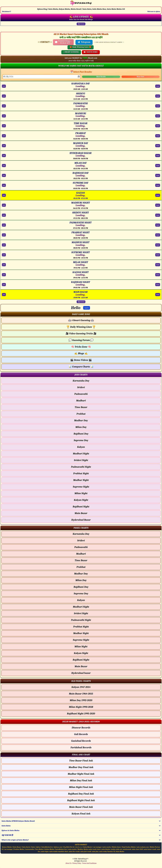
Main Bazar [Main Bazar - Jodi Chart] (81, 513)
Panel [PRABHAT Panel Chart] (158, 136)
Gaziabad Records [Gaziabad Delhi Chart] (81, 741)
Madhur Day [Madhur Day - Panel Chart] (81, 574)
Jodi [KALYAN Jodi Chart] (4, 195)
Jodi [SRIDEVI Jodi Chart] (4, 96)
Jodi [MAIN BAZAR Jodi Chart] (4, 295)
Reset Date (141, 77)
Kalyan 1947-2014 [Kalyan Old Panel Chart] (81, 687)
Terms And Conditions (89, 863)
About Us (69, 863)
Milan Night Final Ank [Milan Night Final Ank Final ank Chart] (81, 787)
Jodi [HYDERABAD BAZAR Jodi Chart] (4, 156)
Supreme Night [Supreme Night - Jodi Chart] (81, 487)
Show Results (101, 77)
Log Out (87, 308)
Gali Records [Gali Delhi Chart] (81, 734)
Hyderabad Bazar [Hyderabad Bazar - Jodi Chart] (81, 520)
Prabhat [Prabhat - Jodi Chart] (81, 414)
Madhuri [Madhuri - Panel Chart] (81, 554)
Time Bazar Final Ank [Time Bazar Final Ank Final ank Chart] (81, 761)
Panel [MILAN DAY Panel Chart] (158, 166)
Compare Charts (81, 367)
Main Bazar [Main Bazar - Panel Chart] (81, 666)
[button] (81, 314)
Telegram (84, 42)
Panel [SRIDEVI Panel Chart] (158, 96)
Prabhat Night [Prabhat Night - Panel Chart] (81, 627)
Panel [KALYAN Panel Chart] (158, 195)
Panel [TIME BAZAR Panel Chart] (158, 126)
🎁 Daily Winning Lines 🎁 (81, 47)
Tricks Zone (81, 347)
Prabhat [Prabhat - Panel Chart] (81, 567)
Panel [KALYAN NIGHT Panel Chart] (158, 275)
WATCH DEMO (91, 52)
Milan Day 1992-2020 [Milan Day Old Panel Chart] (81, 700)
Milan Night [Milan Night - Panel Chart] (81, 647)
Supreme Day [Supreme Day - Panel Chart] (81, 594)
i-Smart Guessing (81, 320)
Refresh (81, 24)
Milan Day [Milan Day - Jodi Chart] (81, 427)
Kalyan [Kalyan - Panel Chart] (81, 600)
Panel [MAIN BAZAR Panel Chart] (158, 295)
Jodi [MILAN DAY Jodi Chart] (4, 166)
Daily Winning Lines (81, 327)
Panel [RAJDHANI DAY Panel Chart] (158, 175)
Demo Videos (81, 360)
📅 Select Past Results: (81, 72)
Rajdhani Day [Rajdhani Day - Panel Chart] (81, 587)
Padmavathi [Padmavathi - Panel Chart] (81, 547)
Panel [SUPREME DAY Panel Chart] (158, 185)
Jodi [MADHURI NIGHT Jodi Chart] (4, 205)
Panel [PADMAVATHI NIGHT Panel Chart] (158, 225)
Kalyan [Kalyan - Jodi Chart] (81, 447)
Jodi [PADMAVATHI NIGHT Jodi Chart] (4, 225)
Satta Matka (120, 852)
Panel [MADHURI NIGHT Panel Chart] (158, 205)
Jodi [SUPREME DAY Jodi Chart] (4, 185)
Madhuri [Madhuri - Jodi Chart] (81, 401)
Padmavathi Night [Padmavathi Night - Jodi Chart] (81, 467)
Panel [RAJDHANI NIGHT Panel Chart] (158, 285)
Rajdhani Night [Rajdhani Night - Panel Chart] (81, 660)
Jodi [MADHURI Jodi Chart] (4, 116)
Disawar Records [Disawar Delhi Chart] (81, 728)
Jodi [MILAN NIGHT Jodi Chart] (4, 265)
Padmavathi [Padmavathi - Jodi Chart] (81, 394)
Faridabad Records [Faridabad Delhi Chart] (81, 747)
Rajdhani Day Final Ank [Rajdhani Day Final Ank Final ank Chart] (81, 794)
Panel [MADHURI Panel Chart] (158, 116)
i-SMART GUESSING (71, 52)
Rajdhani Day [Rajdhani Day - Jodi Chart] (81, 434)
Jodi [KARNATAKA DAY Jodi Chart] (4, 86)
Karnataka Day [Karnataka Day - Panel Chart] (81, 534)
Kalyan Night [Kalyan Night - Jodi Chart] (81, 500)
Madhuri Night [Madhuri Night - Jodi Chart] (81, 454)
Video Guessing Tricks (81, 334)
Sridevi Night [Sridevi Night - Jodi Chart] (81, 460)
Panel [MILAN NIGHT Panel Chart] (158, 265)
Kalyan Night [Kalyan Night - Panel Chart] (81, 653)
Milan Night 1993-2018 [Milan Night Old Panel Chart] (81, 707)
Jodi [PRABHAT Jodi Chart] (4, 136)
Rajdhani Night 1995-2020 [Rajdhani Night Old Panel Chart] (81, 714)
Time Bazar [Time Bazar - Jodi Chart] (81, 407)
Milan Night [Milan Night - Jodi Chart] (81, 493)
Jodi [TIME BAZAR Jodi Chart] (4, 126)
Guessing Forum (81, 340)
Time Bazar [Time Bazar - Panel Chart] (81, 560)
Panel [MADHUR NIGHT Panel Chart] (158, 245)
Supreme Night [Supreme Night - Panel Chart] (81, 640)
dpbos (38, 847)
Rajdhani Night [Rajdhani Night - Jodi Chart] (81, 507)
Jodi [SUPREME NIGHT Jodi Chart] (4, 255)
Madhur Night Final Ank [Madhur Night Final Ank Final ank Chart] (81, 774)
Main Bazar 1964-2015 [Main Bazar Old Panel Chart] (81, 694)
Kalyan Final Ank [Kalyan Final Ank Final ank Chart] (81, 814)
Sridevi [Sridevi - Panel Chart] (81, 541)
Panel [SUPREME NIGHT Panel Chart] (158, 255)
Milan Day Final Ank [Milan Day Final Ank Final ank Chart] (81, 781)
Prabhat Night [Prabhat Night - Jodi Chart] (81, 473)
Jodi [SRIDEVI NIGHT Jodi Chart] (4, 215)
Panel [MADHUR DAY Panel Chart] (158, 146)
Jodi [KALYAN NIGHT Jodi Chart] (4, 275)
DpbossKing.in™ (83, 859)
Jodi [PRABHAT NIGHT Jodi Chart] (4, 235)
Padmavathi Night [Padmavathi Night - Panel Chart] (81, 620)
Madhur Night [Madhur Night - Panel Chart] (81, 633)
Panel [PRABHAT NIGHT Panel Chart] (158, 235)
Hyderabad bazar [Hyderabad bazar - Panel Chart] (81, 673)
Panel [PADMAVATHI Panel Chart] (158, 106)
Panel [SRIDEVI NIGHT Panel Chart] (158, 215)
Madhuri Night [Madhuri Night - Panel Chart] (81, 607)
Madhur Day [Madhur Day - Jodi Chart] (81, 420)
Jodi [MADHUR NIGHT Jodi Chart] (4, 245)
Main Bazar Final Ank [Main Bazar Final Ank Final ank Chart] (81, 807)
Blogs (81, 353)
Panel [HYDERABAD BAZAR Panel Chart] (158, 156)
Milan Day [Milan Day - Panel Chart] (81, 580)
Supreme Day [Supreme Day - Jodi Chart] (81, 440)
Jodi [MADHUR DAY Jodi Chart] (4, 146)
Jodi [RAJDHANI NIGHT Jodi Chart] (4, 285)
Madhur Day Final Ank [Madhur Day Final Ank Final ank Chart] (81, 767)
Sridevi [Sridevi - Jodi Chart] (81, 387)
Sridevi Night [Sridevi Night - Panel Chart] (81, 613)
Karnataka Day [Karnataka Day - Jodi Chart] (81, 381)
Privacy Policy (77, 863)
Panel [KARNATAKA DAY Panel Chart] (158, 86)
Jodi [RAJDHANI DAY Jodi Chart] (4, 175)
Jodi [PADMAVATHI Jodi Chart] (4, 106)
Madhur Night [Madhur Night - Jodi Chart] (81, 480)
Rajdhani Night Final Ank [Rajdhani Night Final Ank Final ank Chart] (81, 800)
